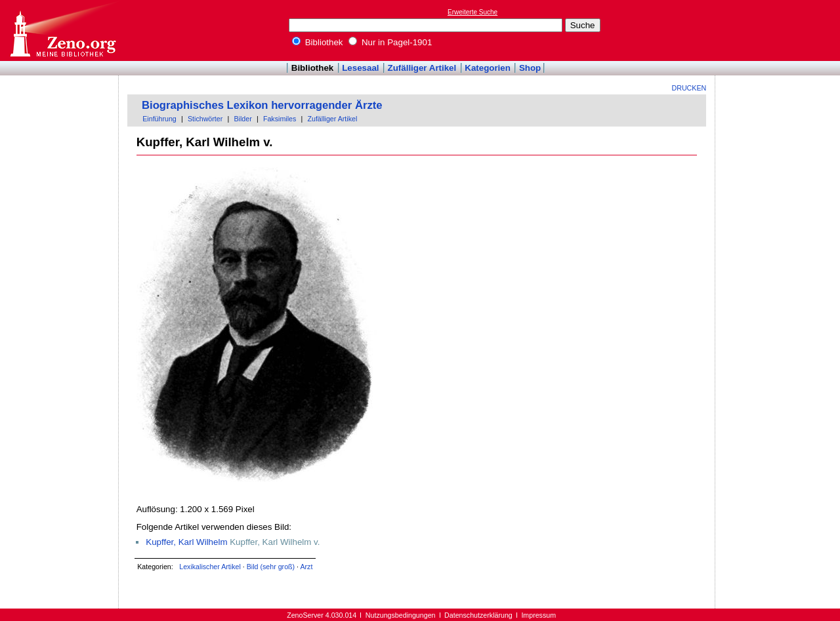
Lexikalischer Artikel (210, 567)
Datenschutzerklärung (478, 615)
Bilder (242, 119)
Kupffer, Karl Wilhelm (186, 542)
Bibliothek (318, 42)
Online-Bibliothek (62, 30)
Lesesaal (360, 68)
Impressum (538, 615)
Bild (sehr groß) (271, 567)
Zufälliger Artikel (422, 68)
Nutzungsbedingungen (401, 615)
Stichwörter (205, 119)
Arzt (306, 567)
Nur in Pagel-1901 (390, 42)
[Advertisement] (780, 30)
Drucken (689, 88)
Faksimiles (280, 119)
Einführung (159, 119)
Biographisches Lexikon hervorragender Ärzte (262, 105)
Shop (530, 68)
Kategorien (488, 68)
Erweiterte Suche (472, 12)
